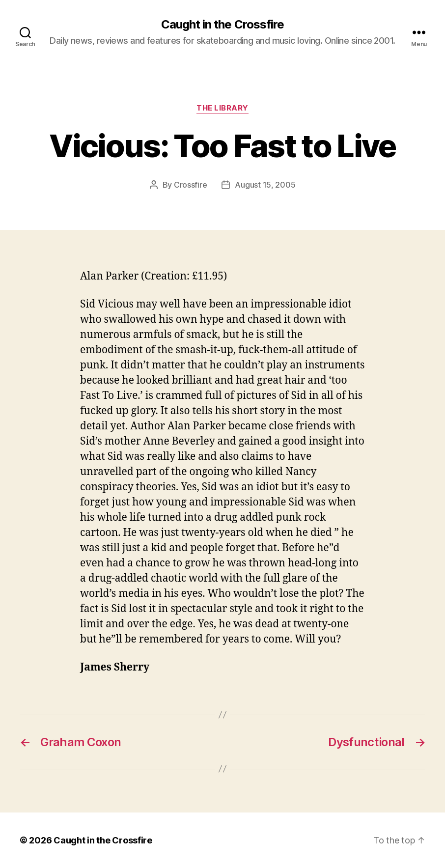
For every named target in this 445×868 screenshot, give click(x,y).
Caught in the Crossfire (222, 25)
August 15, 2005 (265, 185)
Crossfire (191, 185)
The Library (222, 108)
